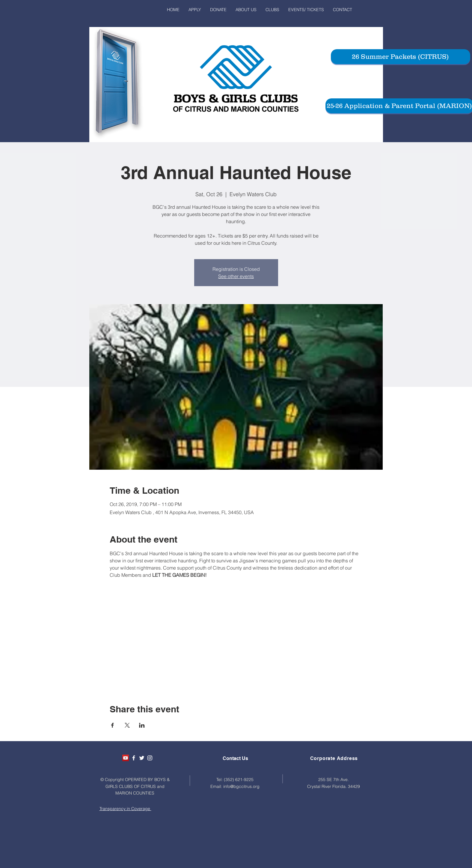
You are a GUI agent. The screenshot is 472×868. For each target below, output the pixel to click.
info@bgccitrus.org (241, 786)
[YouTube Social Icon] (126, 758)
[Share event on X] (127, 725)
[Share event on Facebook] (113, 725)
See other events (236, 276)
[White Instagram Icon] (150, 758)
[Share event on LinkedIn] (142, 725)
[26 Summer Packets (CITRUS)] (401, 57)
